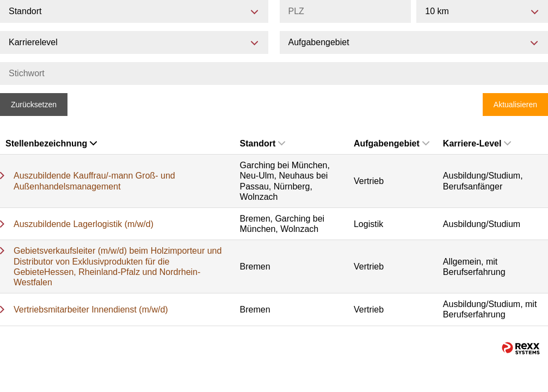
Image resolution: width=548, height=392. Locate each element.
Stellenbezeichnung (51, 143)
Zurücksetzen (34, 105)
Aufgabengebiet (392, 143)
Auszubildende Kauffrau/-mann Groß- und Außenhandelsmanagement (94, 181)
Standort (263, 143)
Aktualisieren (515, 105)
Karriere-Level (477, 143)
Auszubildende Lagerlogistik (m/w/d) (84, 224)
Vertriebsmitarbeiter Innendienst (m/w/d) (91, 310)
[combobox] (482, 11)
